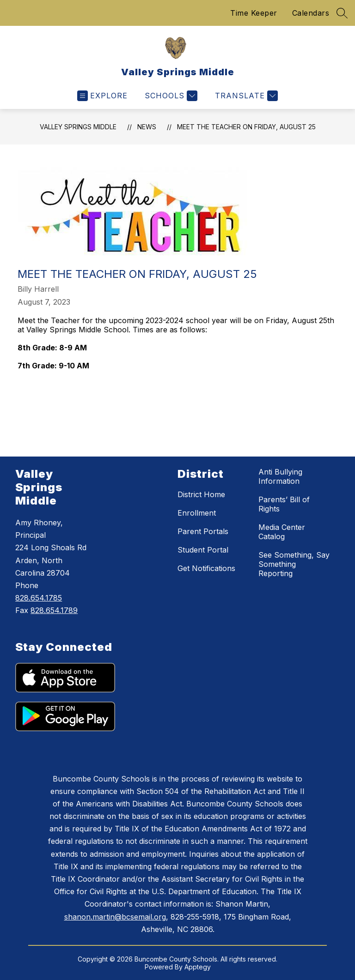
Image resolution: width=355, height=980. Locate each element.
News (147, 127)
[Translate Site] (245, 96)
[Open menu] (102, 96)
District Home (201, 494)
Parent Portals (203, 531)
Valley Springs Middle (78, 127)
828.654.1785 (39, 598)
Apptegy (198, 967)
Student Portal (203, 550)
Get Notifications (206, 568)
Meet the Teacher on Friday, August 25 (246, 127)
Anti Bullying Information (280, 476)
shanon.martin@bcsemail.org (115, 917)
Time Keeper (254, 13)
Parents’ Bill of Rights (284, 504)
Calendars (311, 13)
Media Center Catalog (282, 532)
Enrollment (197, 513)
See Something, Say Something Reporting (294, 564)
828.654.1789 (54, 610)
